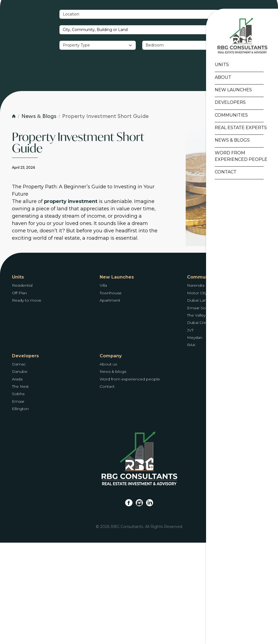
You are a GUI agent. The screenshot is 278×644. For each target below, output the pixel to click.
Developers (229, 103)
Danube (20, 473)
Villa (103, 387)
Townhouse (111, 394)
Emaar (18, 503)
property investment (71, 303)
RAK (191, 446)
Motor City (197, 394)
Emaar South (200, 409)
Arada (17, 480)
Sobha (18, 495)
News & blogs (113, 473)
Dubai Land (198, 402)
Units (220, 66)
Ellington (20, 510)
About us (108, 465)
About (222, 78)
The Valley (196, 417)
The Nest (20, 488)
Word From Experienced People (240, 157)
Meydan (195, 439)
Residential (22, 387)
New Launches (232, 91)
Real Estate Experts (239, 128)
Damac (19, 465)
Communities (230, 116)
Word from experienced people (130, 480)
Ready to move (27, 402)
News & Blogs (231, 141)
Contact (224, 173)
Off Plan (19, 394)
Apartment (110, 402)
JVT (190, 432)
